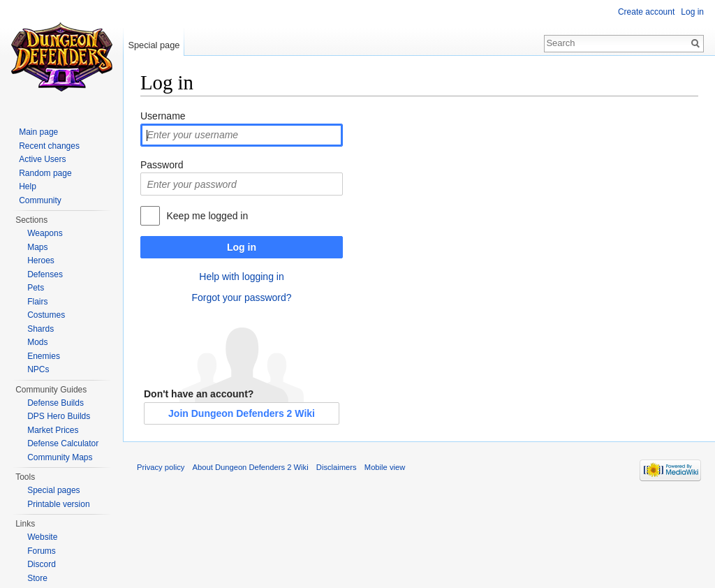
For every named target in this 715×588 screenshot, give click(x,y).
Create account (646, 12)
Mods (37, 342)
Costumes (46, 315)
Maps (37, 247)
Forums (42, 551)
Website (42, 537)
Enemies (44, 356)
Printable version (58, 504)
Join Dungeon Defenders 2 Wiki (242, 413)
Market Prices (53, 430)
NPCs (38, 369)
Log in (242, 247)
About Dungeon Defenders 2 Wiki (251, 467)
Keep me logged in (207, 216)
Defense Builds (56, 403)
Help (28, 186)
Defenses (45, 274)
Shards (40, 329)
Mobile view (385, 467)
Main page (38, 132)
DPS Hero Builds (59, 416)
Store (37, 578)
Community (40, 200)
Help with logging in (241, 277)
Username (163, 116)
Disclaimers (337, 467)
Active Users (42, 159)
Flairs (37, 302)
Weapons (45, 233)
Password (162, 165)
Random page (45, 173)
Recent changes (49, 146)
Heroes (41, 260)
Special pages (53, 490)
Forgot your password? (241, 297)
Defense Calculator (63, 443)
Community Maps (60, 457)
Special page (154, 45)
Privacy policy (161, 467)
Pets (36, 288)
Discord (42, 564)
